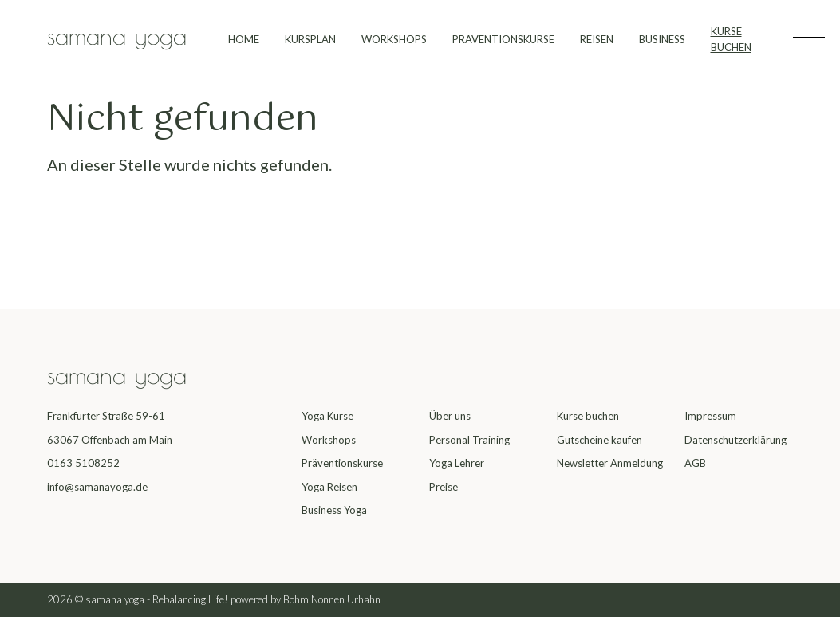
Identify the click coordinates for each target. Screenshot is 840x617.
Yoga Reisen (329, 487)
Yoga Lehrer (457, 463)
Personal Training (469, 440)
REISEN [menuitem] (597, 39)
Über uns (450, 416)
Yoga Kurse (327, 416)
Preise (444, 487)
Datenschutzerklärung (735, 440)
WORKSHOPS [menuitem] (394, 39)
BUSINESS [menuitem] (662, 39)
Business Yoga (334, 510)
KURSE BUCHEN (731, 39)
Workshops (329, 440)
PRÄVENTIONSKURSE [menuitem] (503, 39)
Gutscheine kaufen (599, 440)
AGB (695, 463)
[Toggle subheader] (809, 40)
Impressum (710, 416)
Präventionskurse (342, 463)
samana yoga (117, 36)
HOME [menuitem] (244, 39)
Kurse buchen (588, 416)
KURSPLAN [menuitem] (310, 39)
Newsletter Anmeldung (610, 463)
